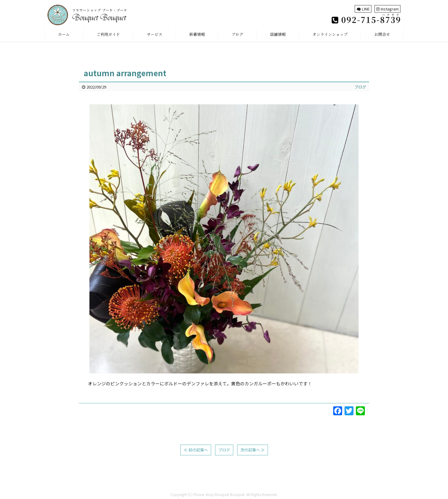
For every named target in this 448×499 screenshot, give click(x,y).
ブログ (237, 34)
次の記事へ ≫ (253, 450)
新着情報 (197, 34)
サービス (155, 34)
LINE (363, 9)
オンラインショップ (330, 34)
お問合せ (382, 34)
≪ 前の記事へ (196, 450)
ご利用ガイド (108, 34)
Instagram (387, 9)
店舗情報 (278, 34)
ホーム (64, 34)
